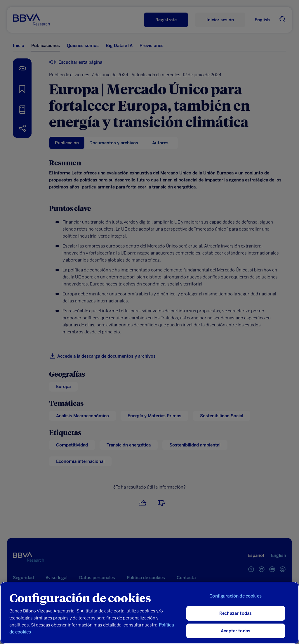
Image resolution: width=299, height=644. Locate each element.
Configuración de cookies (235, 596)
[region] (149, 613)
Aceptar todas (235, 631)
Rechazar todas (235, 613)
